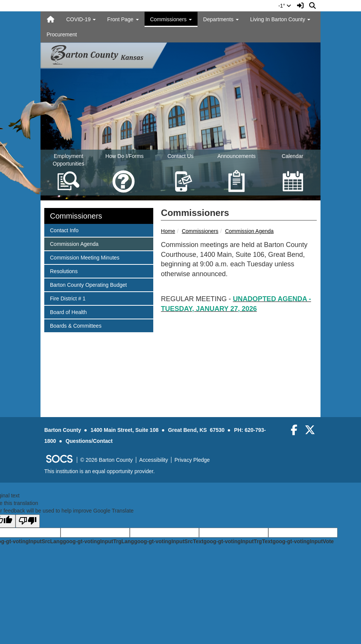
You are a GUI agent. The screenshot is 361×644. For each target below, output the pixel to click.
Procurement (62, 34)
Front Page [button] (123, 19)
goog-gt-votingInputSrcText (169, 541)
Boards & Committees (75, 325)
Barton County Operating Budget (88, 284)
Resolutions (64, 271)
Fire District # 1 (68, 298)
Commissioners (200, 231)
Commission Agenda (249, 231)
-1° (285, 6)
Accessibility (154, 460)
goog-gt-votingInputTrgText (238, 541)
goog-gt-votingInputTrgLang (98, 541)
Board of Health (68, 312)
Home (168, 231)
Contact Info (64, 230)
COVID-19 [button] (81, 19)
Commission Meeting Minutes (85, 257)
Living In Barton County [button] (280, 19)
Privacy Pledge (192, 460)
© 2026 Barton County (107, 460)
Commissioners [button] (171, 19)
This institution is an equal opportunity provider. (100, 471)
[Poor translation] (28, 521)
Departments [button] (221, 19)
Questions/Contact (89, 441)
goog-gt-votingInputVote (303, 541)
